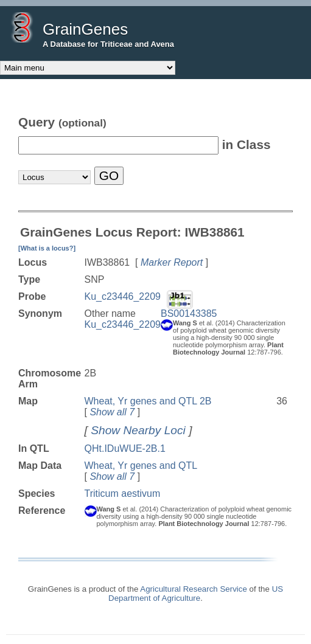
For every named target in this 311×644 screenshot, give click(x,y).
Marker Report (172, 262)
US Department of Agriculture (196, 594)
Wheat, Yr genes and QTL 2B (148, 401)
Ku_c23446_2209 (123, 296)
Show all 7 (112, 412)
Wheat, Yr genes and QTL (141, 466)
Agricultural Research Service (194, 589)
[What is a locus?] (47, 248)
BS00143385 (189, 313)
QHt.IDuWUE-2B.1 (125, 448)
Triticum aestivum (123, 493)
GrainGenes (85, 29)
